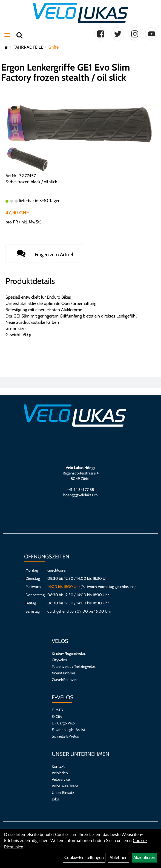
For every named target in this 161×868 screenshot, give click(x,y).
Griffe (54, 47)
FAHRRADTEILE (28, 47)
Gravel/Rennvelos (66, 680)
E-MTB (57, 710)
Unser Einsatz (63, 793)
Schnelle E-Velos (65, 736)
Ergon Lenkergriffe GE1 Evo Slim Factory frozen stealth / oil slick (66, 72)
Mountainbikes (64, 673)
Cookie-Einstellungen (84, 857)
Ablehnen (119, 857)
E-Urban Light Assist (68, 730)
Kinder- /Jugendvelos (69, 653)
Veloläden (60, 773)
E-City (57, 716)
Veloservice (61, 779)
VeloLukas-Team (65, 786)
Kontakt (58, 766)
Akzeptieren (144, 857)
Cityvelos (59, 660)
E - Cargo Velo (63, 723)
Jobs (55, 799)
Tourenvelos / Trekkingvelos (74, 666)
